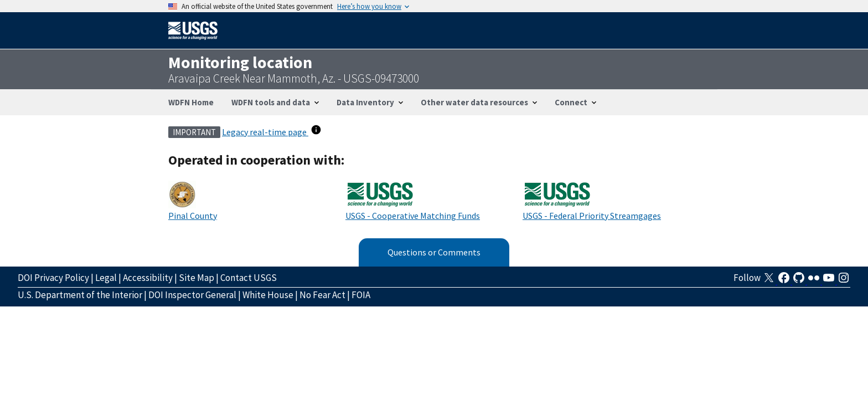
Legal (106, 278)
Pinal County (193, 216)
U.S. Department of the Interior (80, 295)
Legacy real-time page (265, 132)
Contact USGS (249, 278)
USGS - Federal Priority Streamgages (592, 216)
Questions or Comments (434, 252)
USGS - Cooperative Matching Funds (413, 216)
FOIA (361, 295)
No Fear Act (322, 295)
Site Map (197, 278)
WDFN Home (191, 102)
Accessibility (148, 278)
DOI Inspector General (192, 295)
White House (268, 295)
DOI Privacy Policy (53, 278)
